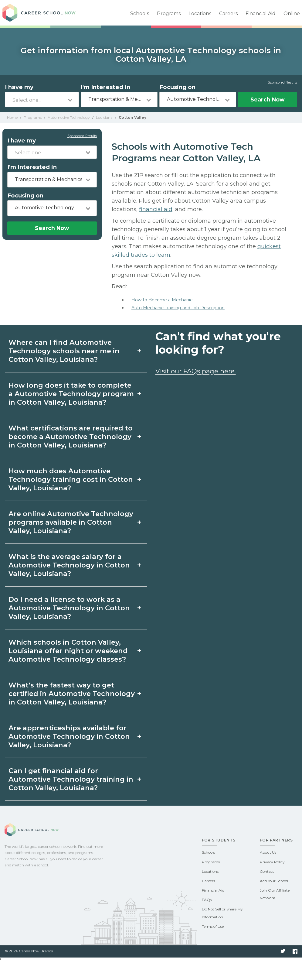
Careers (228, 14)
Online (292, 14)
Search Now (267, 99)
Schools (140, 14)
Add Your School (274, 881)
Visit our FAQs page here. (196, 371)
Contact (267, 871)
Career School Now (45, 13)
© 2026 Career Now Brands (29, 951)
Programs (169, 14)
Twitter (283, 951)
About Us (268, 852)
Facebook (295, 951)
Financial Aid (261, 14)
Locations (200, 14)
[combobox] (42, 99)
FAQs (207, 900)
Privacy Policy (272, 862)
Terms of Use (213, 926)
